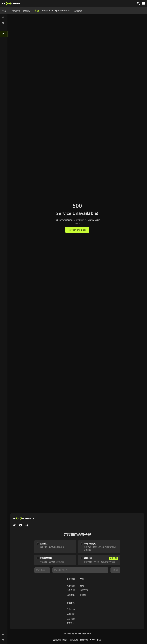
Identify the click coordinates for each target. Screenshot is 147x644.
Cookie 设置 (96, 640)
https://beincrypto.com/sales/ (56, 11)
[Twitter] (14, 526)
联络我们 (71, 619)
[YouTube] (21, 526)
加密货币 (84, 590)
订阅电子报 (15, 11)
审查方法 (71, 623)
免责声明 (84, 640)
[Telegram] (27, 526)
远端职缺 (78, 11)
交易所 (83, 595)
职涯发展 (71, 595)
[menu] (4, 26)
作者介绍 (71, 590)
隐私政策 (74, 640)
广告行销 (71, 609)
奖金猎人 (27, 11)
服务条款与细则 (60, 640)
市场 (37, 11)
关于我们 (71, 586)
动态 (4, 11)
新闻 (82, 586)
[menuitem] (4, 17)
